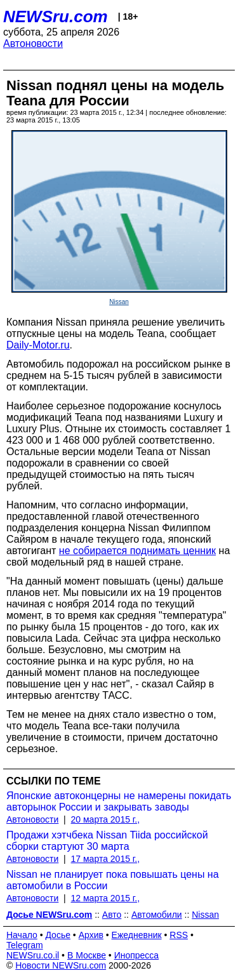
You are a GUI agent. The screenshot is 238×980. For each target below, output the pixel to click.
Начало (22, 935)
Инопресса (137, 955)
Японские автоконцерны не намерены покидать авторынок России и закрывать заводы (119, 801)
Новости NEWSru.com (61, 965)
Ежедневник (137, 935)
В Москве (87, 955)
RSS (179, 935)
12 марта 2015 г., (106, 898)
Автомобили (157, 915)
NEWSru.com (56, 17)
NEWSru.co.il (33, 955)
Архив (91, 935)
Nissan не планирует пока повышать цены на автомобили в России (113, 880)
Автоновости (33, 43)
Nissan (119, 302)
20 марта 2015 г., (106, 819)
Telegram (25, 945)
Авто (112, 915)
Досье (58, 935)
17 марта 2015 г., (106, 859)
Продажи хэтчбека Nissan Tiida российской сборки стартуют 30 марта (107, 841)
